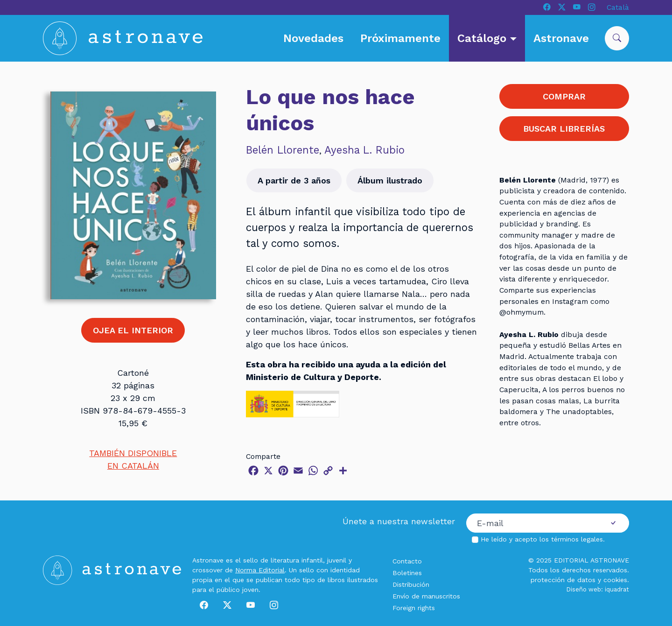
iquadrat (617, 589)
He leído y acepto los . (543, 539)
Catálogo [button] (483, 38)
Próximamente (400, 38)
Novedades (313, 38)
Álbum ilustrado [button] (390, 180)
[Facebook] (547, 7)
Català (618, 7)
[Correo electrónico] (532, 523)
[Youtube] (577, 7)
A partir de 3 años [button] (294, 180)
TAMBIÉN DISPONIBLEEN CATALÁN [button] (133, 459)
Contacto (407, 561)
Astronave (561, 38)
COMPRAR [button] (564, 96)
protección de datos (563, 580)
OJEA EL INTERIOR (133, 330)
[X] (562, 7)
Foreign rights (414, 608)
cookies (615, 580)
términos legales (577, 539)
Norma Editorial (260, 570)
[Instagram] (592, 7)
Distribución (411, 584)
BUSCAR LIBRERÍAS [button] (564, 129)
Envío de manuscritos (426, 596)
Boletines (407, 573)
